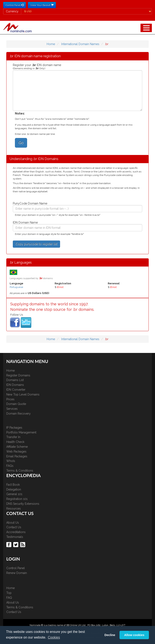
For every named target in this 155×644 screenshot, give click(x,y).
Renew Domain (17, 573)
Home (51, 44)
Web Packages (16, 451)
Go (21, 143)
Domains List (15, 380)
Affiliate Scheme (17, 447)
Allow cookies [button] (134, 635)
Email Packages (17, 456)
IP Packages (14, 428)
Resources (14, 509)
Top (9, 593)
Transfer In (13, 437)
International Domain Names (80, 44)
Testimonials (15, 537)
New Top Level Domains (23, 394)
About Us (13, 523)
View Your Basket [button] (42, 5)
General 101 (14, 494)
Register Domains (18, 375)
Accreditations (16, 532)
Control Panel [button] (14, 5)
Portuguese (16, 287)
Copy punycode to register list (36, 244)
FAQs (10, 466)
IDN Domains (15, 385)
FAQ (9, 598)
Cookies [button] (54, 637)
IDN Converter (16, 390)
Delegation (14, 489)
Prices (10, 399)
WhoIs (11, 461)
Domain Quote (16, 404)
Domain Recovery (18, 414)
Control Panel (16, 568)
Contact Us (14, 527)
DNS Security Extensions (23, 504)
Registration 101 (17, 499)
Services (12, 409)
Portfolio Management (21, 432)
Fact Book (13, 485)
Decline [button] (110, 635)
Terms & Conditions (20, 471)
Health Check (15, 442)
